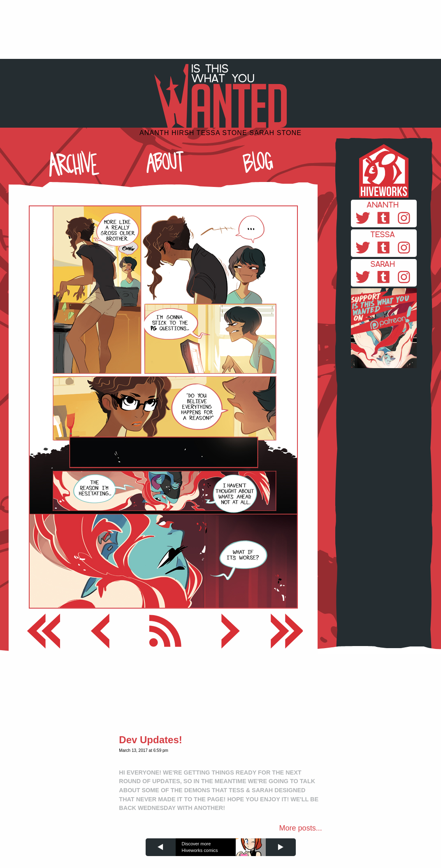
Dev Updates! (150, 740)
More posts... (301, 828)
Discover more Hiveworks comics (200, 847)
